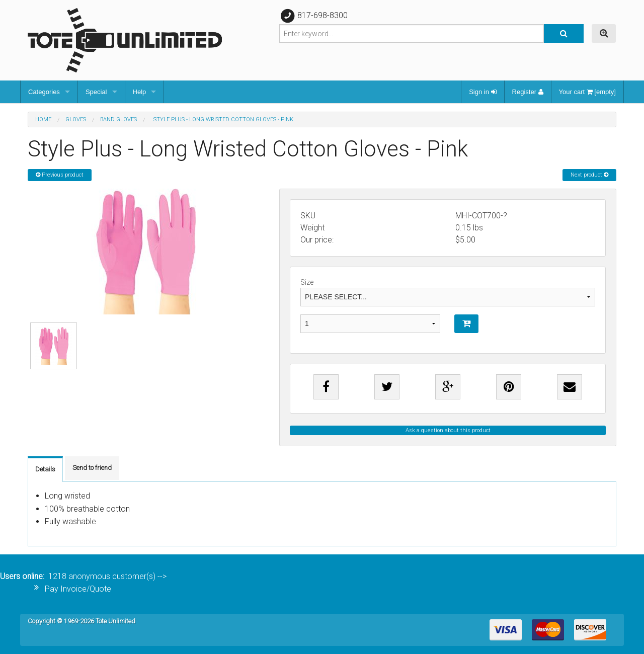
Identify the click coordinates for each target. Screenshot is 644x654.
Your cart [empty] (587, 92)
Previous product (60, 175)
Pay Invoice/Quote (78, 589)
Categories (44, 92)
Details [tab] (45, 469)
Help (140, 92)
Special (96, 92)
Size (448, 292)
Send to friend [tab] (92, 468)
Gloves (76, 119)
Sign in (482, 92)
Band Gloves (118, 119)
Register (528, 92)
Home (43, 119)
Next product (589, 175)
